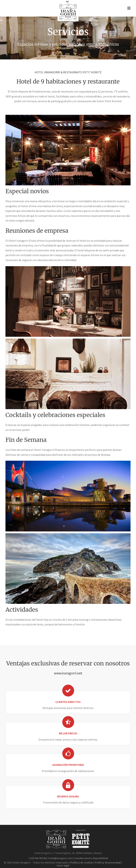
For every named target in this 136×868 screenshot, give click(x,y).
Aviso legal (63, 866)
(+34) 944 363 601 (38, 858)
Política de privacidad (108, 863)
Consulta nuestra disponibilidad (91, 858)
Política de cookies (82, 863)
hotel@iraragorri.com (60, 858)
